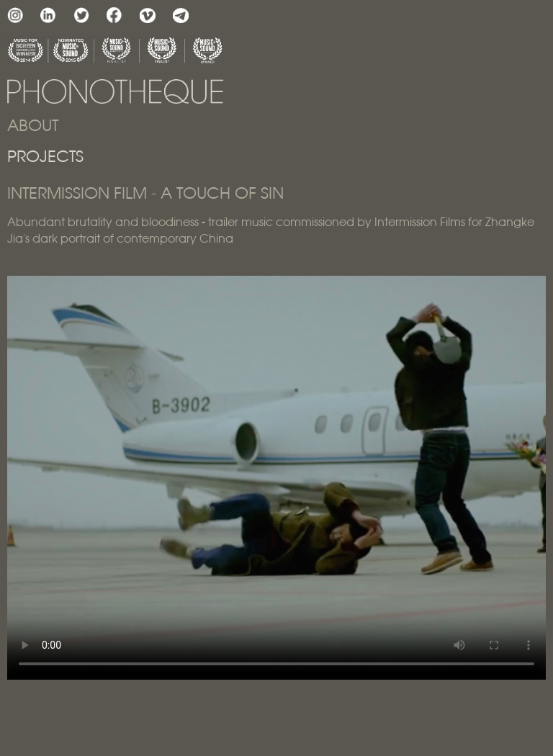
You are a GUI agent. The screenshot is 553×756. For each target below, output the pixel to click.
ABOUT (33, 126)
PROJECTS (45, 157)
